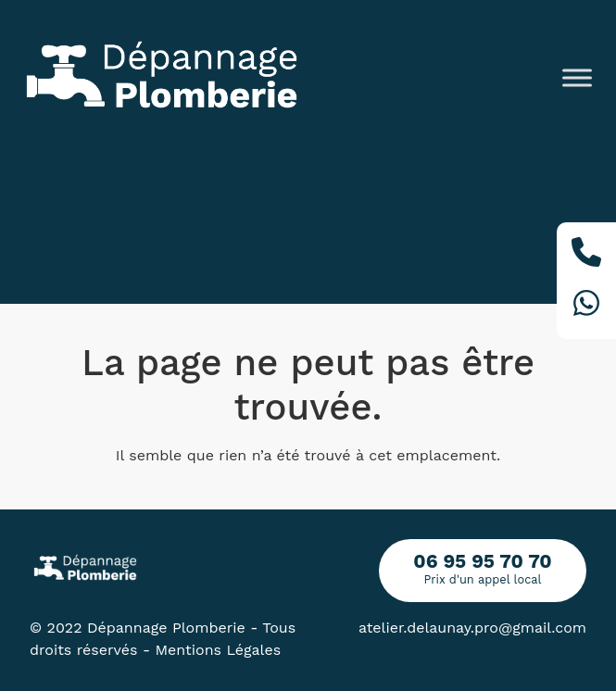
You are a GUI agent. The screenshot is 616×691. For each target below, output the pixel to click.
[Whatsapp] (586, 306)
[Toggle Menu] (577, 77)
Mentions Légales (219, 650)
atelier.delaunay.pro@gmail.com (472, 628)
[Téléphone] (586, 255)
